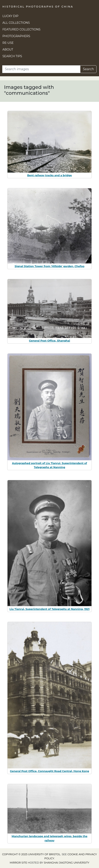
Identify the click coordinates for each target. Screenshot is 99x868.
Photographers (16, 36)
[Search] (41, 69)
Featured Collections (21, 29)
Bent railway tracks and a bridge (49, 175)
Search (88, 69)
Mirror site (18, 863)
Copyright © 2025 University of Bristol (31, 854)
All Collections (16, 23)
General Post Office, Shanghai (50, 341)
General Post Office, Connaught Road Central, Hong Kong (49, 771)
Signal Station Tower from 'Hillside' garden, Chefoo (49, 266)
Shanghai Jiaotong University (67, 863)
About (8, 49)
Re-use (8, 43)
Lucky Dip (10, 16)
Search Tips (12, 56)
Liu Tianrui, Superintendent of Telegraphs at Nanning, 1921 (50, 609)
